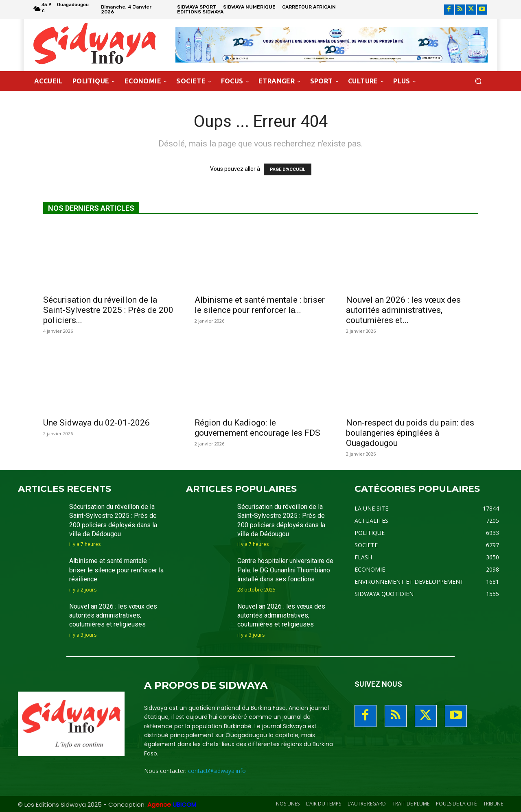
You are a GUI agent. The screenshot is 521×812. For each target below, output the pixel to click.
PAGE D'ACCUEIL (288, 169)
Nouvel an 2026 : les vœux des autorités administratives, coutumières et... (403, 310)
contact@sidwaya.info (217, 771)
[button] (478, 81)
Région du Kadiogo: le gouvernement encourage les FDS (257, 428)
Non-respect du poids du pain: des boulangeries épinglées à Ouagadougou (410, 433)
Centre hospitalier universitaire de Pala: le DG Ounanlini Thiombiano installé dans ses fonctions (285, 570)
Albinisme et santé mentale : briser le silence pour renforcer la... (260, 305)
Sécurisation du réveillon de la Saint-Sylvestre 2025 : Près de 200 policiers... (108, 310)
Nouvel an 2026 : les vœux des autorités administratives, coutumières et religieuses (113, 616)
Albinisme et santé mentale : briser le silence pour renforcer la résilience (116, 570)
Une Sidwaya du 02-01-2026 (96, 423)
